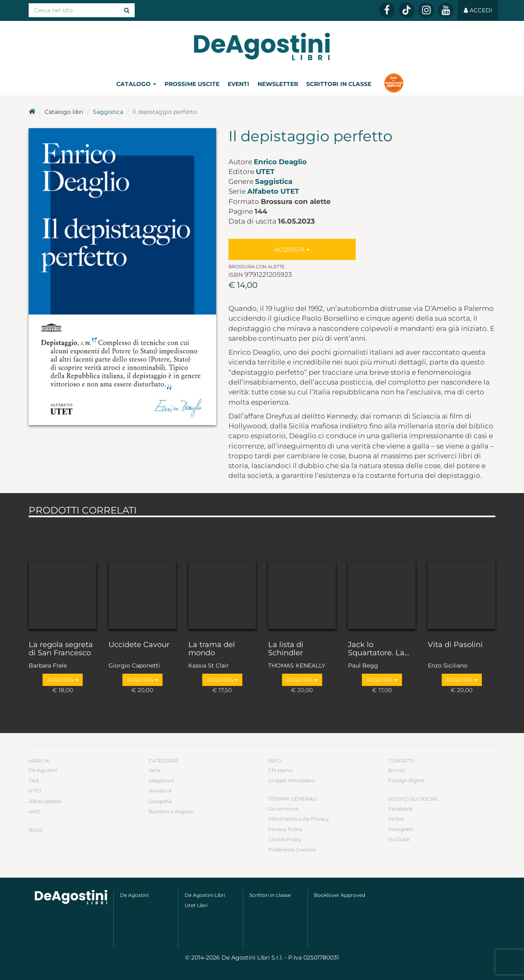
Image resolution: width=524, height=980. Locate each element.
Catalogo (136, 84)
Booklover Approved (340, 895)
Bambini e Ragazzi (171, 811)
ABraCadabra (45, 801)
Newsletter (278, 84)
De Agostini (43, 770)
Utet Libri (196, 905)
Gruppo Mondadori (292, 780)
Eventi (238, 84)
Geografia (160, 801)
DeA (34, 780)
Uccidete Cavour (139, 645)
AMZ (34, 811)
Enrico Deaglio (280, 162)
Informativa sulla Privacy (299, 819)
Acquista (292, 249)
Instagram (401, 829)
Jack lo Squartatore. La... (379, 649)
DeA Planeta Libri (262, 46)
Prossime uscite (192, 84)
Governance (283, 809)
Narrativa (160, 791)
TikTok (396, 819)
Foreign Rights (406, 780)
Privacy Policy (286, 829)
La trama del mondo (212, 649)
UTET (265, 172)
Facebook (400, 809)
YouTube (399, 839)
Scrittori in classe (339, 84)
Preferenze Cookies (292, 850)
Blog (36, 830)
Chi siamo (280, 770)
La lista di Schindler (286, 649)
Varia (155, 770)
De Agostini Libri (205, 895)
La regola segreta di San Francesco (61, 649)
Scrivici (397, 770)
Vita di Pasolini (455, 645)
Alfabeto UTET (273, 191)
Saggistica (108, 112)
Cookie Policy (285, 839)
